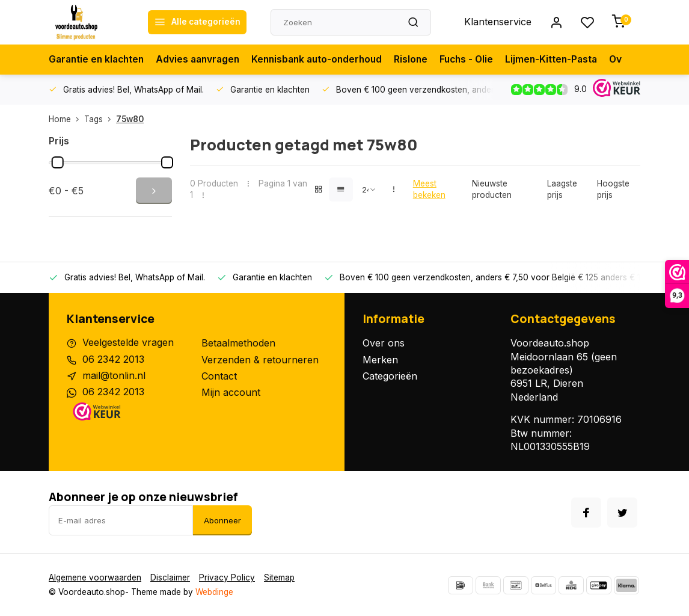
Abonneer (222, 520)
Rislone (424, 60)
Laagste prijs (562, 189)
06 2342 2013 (113, 360)
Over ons (384, 343)
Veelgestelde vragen (128, 343)
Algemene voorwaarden (95, 577)
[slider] (58, 162)
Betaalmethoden (238, 343)
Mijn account (231, 392)
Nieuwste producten (492, 189)
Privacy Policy (227, 577)
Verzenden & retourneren (260, 360)
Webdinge (214, 592)
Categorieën (390, 376)
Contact (219, 376)
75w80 (130, 119)
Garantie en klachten (99, 60)
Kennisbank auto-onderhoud (327, 60)
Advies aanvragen (204, 60)
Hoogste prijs (613, 189)
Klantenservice (498, 22)
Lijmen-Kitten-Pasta (568, 60)
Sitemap (279, 577)
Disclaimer (170, 577)
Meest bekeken (429, 189)
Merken (380, 360)
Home (66, 119)
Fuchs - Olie (481, 60)
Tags (100, 119)
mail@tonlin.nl (114, 376)
